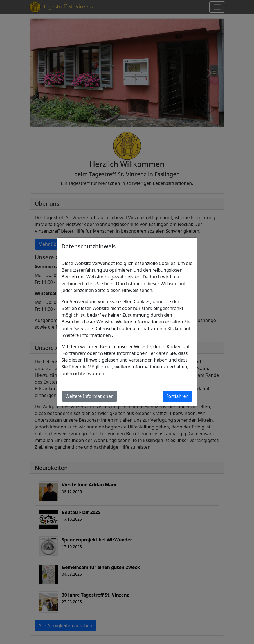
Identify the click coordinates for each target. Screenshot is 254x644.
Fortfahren (177, 396)
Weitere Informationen (90, 396)
